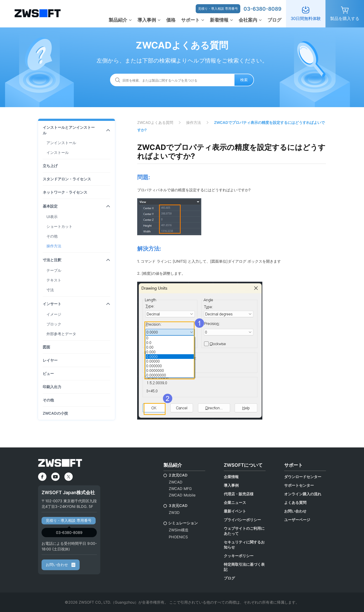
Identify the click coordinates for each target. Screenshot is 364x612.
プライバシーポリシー (242, 520)
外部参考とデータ (61, 334)
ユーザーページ (297, 520)
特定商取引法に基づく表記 (244, 567)
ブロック (54, 324)
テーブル (54, 270)
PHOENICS (178, 537)
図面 (46, 347)
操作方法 (54, 246)
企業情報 (231, 477)
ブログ (274, 20)
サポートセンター (299, 485)
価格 (171, 20)
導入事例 (147, 20)
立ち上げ (50, 166)
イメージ (54, 314)
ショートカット (59, 226)
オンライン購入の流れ (303, 494)
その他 (52, 236)
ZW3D (174, 513)
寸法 (50, 290)
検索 (244, 80)
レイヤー (50, 360)
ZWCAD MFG (180, 489)
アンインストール (61, 143)
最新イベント (235, 511)
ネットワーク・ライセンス (65, 192)
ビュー (48, 374)
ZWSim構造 (179, 530)
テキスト (54, 280)
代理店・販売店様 (239, 494)
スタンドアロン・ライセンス (67, 179)
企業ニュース (235, 503)
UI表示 (52, 217)
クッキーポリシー (239, 556)
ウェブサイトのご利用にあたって (244, 531)
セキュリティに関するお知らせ (244, 545)
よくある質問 (295, 503)
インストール (58, 152)
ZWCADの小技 (55, 413)
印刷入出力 (52, 387)
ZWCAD (176, 482)
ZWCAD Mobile (182, 495)
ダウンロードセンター (303, 477)
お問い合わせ (61, 565)
